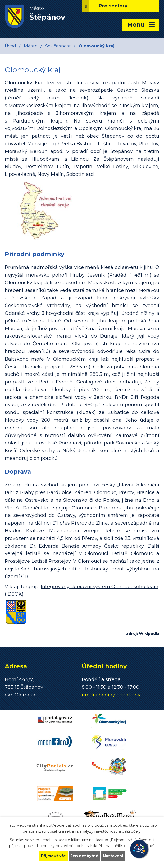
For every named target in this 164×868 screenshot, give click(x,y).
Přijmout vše (53, 856)
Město (31, 46)
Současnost (58, 46)
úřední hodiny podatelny (111, 695)
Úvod (10, 46)
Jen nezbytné (85, 856)
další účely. (132, 831)
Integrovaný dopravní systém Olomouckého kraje (99, 587)
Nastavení (113, 856)
